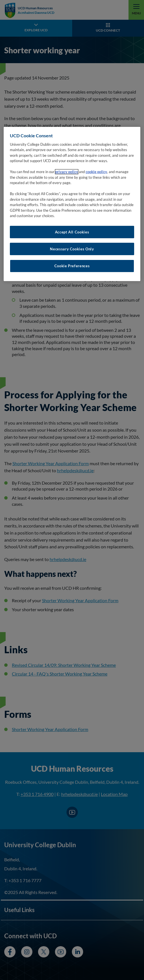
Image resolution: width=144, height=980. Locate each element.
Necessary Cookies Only (72, 249)
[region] (72, 204)
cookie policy (96, 172)
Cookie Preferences (72, 266)
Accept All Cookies (72, 232)
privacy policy (67, 172)
